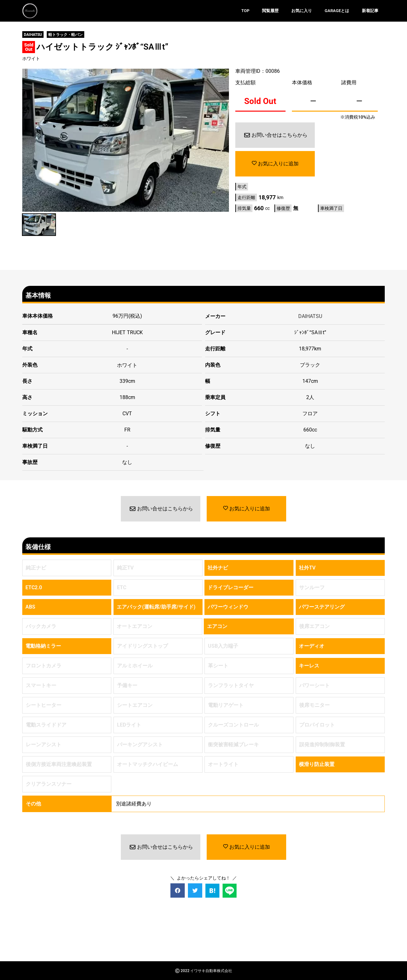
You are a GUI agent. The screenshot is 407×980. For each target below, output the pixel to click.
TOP (245, 11)
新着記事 (370, 11)
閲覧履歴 (270, 11)
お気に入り (302, 11)
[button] (178, 890)
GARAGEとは (337, 11)
